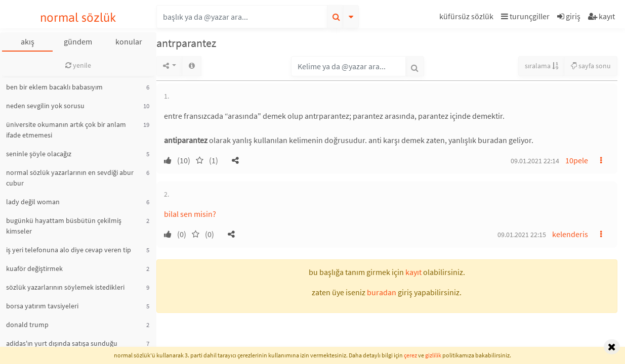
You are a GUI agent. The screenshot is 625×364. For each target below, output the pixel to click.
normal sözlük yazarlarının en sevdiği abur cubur (70, 178)
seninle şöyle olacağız (39, 154)
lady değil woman (33, 202)
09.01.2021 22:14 (535, 161)
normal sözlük (78, 17)
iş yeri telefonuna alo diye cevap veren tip (69, 250)
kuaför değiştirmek (34, 268)
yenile (78, 65)
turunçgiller (525, 16)
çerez (410, 355)
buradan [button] (382, 292)
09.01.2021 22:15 (522, 235)
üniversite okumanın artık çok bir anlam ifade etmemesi (66, 130)
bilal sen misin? (190, 214)
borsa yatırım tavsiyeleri (42, 306)
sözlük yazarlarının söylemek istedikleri (65, 287)
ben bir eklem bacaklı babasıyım (54, 87)
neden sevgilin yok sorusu (45, 106)
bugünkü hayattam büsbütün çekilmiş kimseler (64, 226)
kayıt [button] (413, 272)
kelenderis (570, 234)
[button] (468, 18)
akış (28, 41)
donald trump (27, 325)
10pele (577, 160)
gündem (78, 41)
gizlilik (433, 355)
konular (129, 41)
